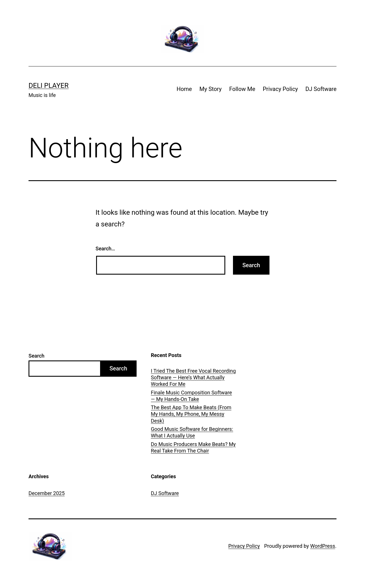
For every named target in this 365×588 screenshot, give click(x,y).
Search (36, 356)
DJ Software (321, 89)
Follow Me (242, 89)
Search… (105, 249)
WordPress (323, 546)
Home (184, 89)
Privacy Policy (280, 89)
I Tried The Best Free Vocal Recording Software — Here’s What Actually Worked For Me (193, 378)
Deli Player (48, 86)
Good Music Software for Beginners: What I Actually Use (192, 432)
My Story (210, 89)
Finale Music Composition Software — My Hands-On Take (191, 396)
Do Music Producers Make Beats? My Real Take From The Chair (193, 447)
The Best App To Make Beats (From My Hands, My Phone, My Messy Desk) (191, 414)
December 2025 (47, 493)
